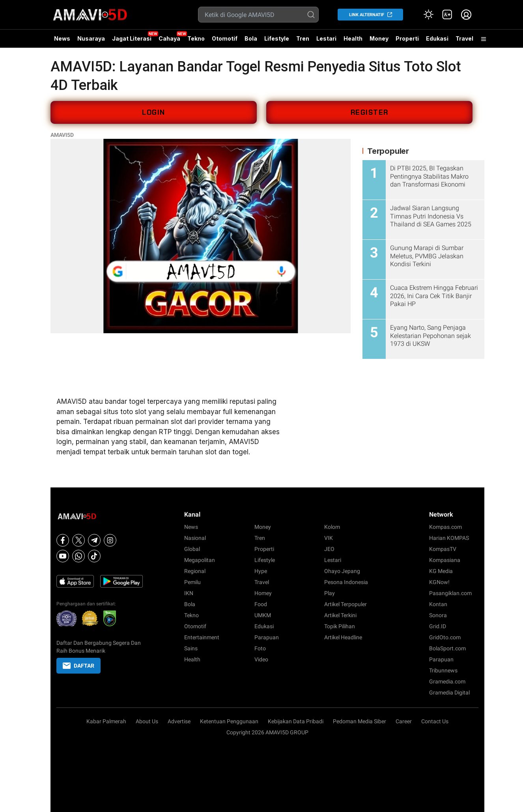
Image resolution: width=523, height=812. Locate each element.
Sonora (438, 615)
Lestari (326, 41)
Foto (260, 648)
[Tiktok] (94, 556)
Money (379, 38)
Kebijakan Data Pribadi (296, 721)
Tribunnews (443, 670)
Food (261, 604)
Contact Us (435, 721)
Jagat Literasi (132, 38)
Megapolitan (200, 560)
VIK (329, 538)
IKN (189, 593)
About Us (147, 721)
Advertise (179, 721)
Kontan (438, 604)
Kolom (332, 527)
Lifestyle (277, 38)
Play (330, 593)
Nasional (195, 538)
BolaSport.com (447, 648)
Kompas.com (445, 527)
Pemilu (192, 582)
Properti (407, 38)
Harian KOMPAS (449, 538)
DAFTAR (78, 666)
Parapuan (267, 637)
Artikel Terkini (340, 615)
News (62, 38)
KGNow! (439, 582)
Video (261, 659)
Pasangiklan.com (450, 593)
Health (353, 38)
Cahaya (169, 38)
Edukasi (437, 38)
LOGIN (154, 112)
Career (404, 721)
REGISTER (370, 112)
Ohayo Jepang (342, 571)
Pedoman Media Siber (360, 721)
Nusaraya (91, 38)
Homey (263, 593)
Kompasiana (445, 560)
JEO (329, 549)
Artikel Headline (343, 637)
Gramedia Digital (449, 693)
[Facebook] (63, 540)
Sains (191, 648)
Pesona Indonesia (346, 582)
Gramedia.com (447, 681)
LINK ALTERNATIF (367, 15)
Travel (464, 38)
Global (192, 549)
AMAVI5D (62, 135)
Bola (251, 38)
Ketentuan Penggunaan (229, 721)
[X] (78, 540)
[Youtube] (63, 556)
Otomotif (225, 38)
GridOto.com (445, 637)
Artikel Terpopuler (346, 604)
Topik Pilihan (340, 626)
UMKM (263, 615)
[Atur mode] (428, 15)
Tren (303, 38)
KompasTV (443, 549)
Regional (195, 571)
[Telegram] (94, 540)
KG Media (441, 571)
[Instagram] (110, 540)
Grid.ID (438, 626)
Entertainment (202, 637)
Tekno (196, 38)
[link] (447, 15)
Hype (261, 571)
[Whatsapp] (78, 556)
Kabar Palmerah (106, 721)
